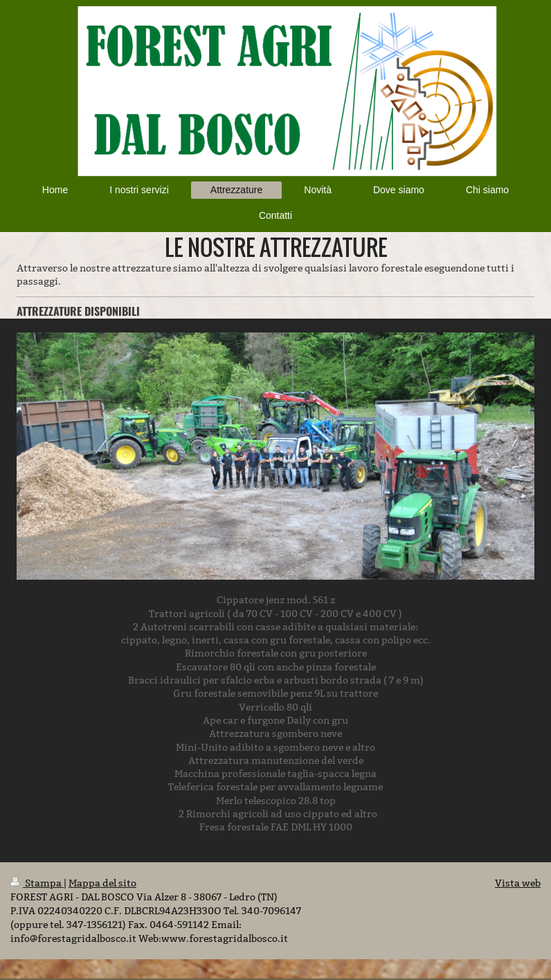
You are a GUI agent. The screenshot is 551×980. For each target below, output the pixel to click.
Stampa (37, 883)
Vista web (518, 883)
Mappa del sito (102, 883)
